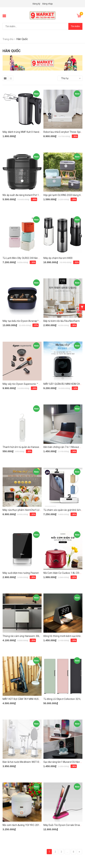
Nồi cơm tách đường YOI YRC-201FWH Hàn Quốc (29, 825)
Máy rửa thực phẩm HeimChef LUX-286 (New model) (32, 510)
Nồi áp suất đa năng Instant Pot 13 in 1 (24, 195)
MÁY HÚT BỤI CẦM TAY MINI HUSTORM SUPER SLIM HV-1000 (36, 699)
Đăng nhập (47, 4)
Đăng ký (36, 4)
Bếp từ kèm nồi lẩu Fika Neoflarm (62, 321)
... (67, 852)
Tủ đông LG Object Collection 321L (62, 699)
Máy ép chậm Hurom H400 (58, 258)
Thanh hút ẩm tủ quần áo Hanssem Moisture (27, 447)
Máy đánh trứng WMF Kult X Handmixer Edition (28, 132)
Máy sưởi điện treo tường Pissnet (21, 573)
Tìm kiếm (75, 26)
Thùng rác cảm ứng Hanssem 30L (21, 636)
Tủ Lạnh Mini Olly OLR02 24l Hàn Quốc (23, 258)
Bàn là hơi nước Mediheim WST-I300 (22, 762)
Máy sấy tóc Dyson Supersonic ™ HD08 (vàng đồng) (31, 384)
